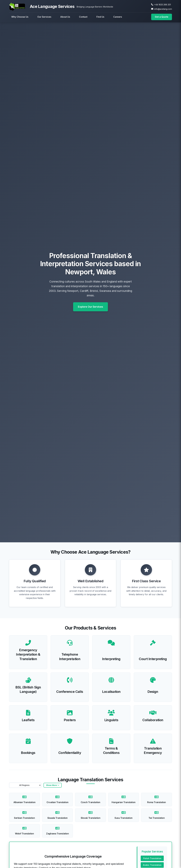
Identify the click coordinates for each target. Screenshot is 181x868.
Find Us (100, 17)
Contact (83, 17)
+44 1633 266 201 (163, 5)
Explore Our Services (90, 308)
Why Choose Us (20, 17)
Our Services (44, 17)
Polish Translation (152, 859)
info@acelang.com (163, 9)
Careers (118, 17)
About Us (65, 17)
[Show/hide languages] (53, 786)
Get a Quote (162, 17)
